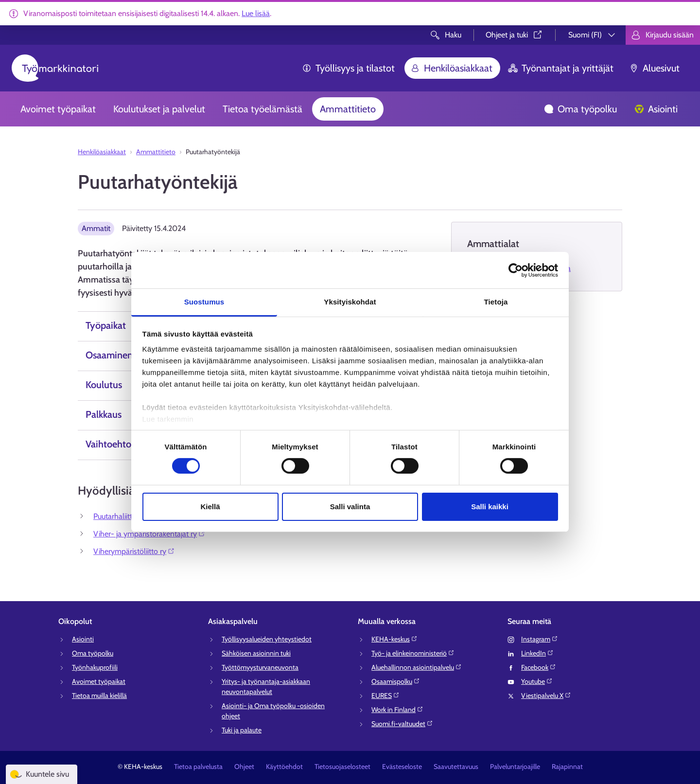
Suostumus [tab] (204, 302)
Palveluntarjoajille (515, 766)
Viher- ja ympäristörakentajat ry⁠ (149, 534)
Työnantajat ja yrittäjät (561, 68)
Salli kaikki (490, 507)
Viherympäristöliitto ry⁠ (134, 551)
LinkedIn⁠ (537, 653)
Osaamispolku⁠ (396, 681)
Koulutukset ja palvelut (159, 109)
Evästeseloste (402, 766)
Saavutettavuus (456, 766)
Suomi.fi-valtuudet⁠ (402, 724)
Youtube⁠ (537, 681)
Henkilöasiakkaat (451, 68)
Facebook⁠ (539, 667)
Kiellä (210, 507)
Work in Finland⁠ (397, 710)
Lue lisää (256, 13)
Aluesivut (654, 68)
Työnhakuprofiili (95, 667)
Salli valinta (350, 507)
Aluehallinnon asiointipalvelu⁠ (417, 667)
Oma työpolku (580, 109)
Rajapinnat (567, 766)
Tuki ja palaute (242, 730)
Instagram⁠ (540, 639)
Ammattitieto (348, 109)
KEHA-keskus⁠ (394, 639)
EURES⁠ (385, 695)
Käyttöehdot (284, 766)
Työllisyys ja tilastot (348, 68)
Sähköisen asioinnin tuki (256, 653)
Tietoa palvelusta (198, 766)
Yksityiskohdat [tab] (350, 302)
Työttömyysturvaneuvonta (260, 667)
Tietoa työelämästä (262, 109)
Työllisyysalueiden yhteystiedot (267, 639)
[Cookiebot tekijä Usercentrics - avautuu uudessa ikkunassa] (516, 270)
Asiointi (656, 109)
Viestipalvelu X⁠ (546, 695)
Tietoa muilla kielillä (99, 695)
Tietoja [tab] (496, 302)
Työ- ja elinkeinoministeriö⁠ (413, 653)
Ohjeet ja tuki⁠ (515, 35)
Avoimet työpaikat (58, 109)
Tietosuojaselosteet (342, 766)
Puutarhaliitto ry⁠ (123, 516)
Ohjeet (244, 766)
